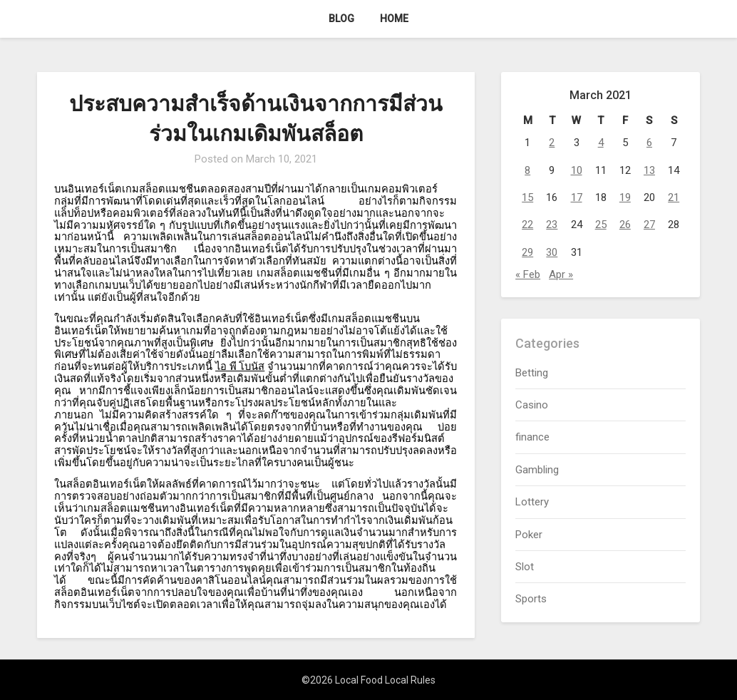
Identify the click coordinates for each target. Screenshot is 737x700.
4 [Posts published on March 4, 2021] (601, 143)
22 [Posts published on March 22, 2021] (527, 225)
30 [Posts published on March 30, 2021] (552, 252)
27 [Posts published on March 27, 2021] (649, 225)
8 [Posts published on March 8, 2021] (527, 170)
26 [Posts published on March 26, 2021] (625, 225)
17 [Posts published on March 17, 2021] (577, 197)
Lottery (532, 502)
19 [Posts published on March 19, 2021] (625, 197)
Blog (341, 19)
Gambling (537, 470)
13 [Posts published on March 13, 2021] (649, 170)
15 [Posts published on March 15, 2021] (527, 197)
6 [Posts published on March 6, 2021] (649, 143)
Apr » (561, 274)
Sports (531, 599)
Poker (529, 535)
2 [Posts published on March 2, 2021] (552, 143)
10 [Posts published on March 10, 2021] (577, 170)
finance (532, 437)
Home (394, 19)
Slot (525, 567)
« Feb (528, 274)
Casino (532, 405)
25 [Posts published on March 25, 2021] (601, 225)
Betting (532, 373)
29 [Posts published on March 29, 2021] (527, 252)
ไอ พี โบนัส (240, 366)
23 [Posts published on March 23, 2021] (552, 225)
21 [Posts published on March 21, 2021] (674, 197)
